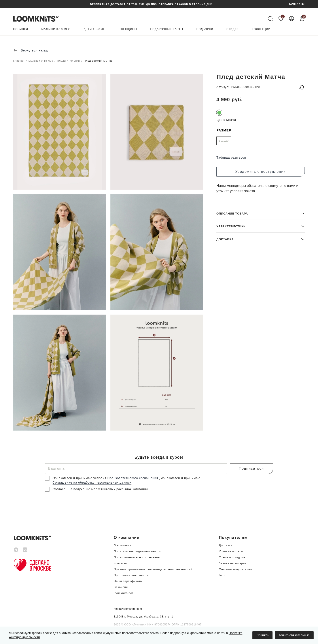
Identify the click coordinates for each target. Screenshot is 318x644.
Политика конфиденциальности (137, 551)
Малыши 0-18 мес (56, 29)
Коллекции (261, 29)
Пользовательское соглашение (137, 557)
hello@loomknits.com (128, 609)
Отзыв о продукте (232, 557)
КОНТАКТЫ (297, 4)
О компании (123, 545)
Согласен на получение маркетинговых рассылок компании (100, 489)
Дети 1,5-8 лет (95, 29)
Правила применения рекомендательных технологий (153, 569)
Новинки (21, 29)
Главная (19, 61)
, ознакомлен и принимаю (180, 478)
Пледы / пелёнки (68, 61)
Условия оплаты (231, 551)
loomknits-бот (124, 593)
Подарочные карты (167, 29)
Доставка (226, 545)
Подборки (205, 29)
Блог (222, 575)
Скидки (233, 29)
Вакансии (121, 587)
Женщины (129, 29)
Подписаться (251, 468)
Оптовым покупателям (236, 569)
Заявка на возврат (233, 563)
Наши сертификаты (128, 581)
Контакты (121, 563)
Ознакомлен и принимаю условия (80, 478)
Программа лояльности (131, 575)
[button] (261, 399)
